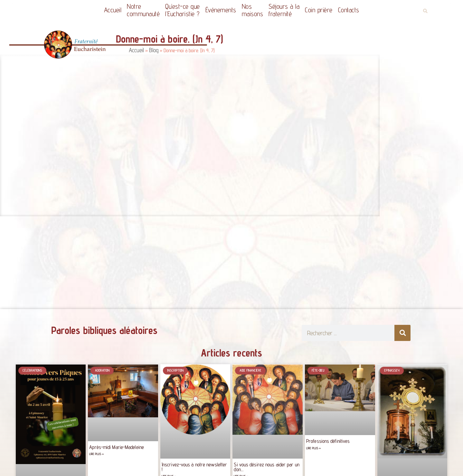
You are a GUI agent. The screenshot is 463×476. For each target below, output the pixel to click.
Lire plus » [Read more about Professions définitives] (313, 448)
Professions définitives (328, 441)
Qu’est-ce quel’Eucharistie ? (183, 10)
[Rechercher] (402, 333)
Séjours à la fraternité (284, 10)
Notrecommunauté (143, 10)
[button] (425, 11)
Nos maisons (253, 10)
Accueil (113, 10)
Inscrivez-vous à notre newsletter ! (194, 467)
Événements (221, 10)
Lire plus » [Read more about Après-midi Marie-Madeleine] (96, 454)
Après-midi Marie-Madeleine (117, 447)
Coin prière (319, 10)
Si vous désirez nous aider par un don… (266, 467)
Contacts (349, 10)
